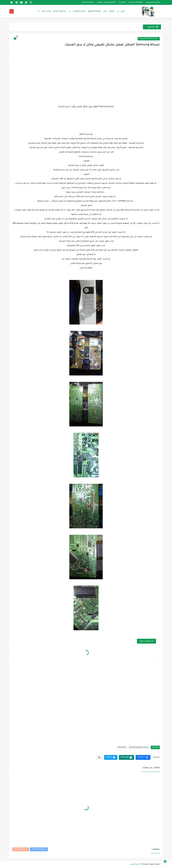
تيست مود (46, 11)
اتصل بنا (122, 2)
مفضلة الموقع (94, 11)
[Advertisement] (86, 80)
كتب (105, 11)
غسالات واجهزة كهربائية (149, 39)
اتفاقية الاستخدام (136, 2)
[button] (143, 757)
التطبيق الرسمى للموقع (106, 2)
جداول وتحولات (79, 11)
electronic (122, 747)
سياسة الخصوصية (153, 2)
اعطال (112, 11)
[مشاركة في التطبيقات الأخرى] (99, 757)
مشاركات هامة (60, 11)
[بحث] (12, 11)
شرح (123, 11)
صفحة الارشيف (88, 2)
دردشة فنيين (135, 864)
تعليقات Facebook (39, 849)
